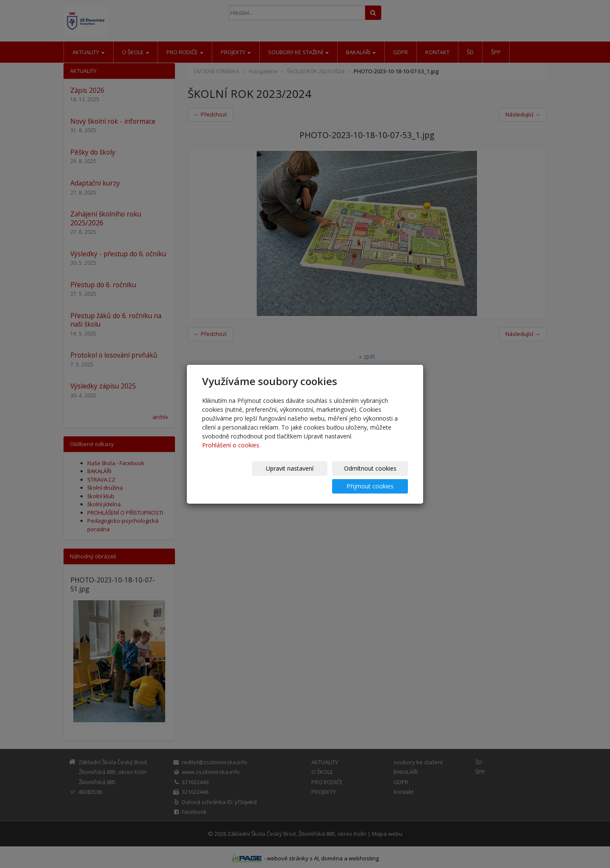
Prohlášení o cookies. (231, 454)
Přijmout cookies (376, 477)
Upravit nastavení (237, 477)
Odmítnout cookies (306, 477)
